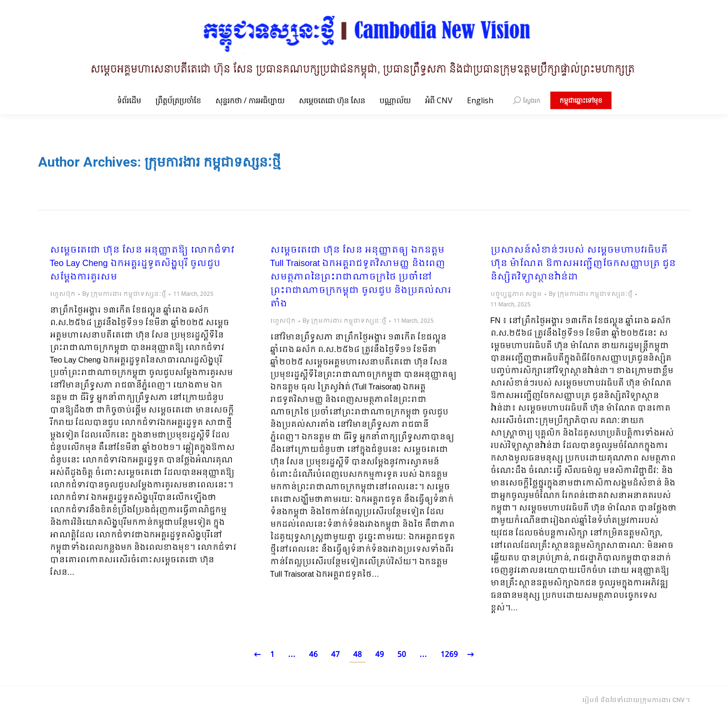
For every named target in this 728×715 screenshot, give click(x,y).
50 (402, 655)
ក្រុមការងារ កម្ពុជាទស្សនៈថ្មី (213, 162)
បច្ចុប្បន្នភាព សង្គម (516, 294)
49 (380, 655)
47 (335, 655)
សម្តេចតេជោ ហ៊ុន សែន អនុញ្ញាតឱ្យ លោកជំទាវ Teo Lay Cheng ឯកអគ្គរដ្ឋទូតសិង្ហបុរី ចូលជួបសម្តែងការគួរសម (142, 264)
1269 (449, 655)
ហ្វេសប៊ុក (63, 294)
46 (313, 655)
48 (358, 655)
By (124, 294)
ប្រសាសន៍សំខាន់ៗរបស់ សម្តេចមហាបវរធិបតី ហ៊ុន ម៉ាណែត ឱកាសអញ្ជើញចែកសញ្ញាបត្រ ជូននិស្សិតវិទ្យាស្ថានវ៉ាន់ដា (583, 264)
